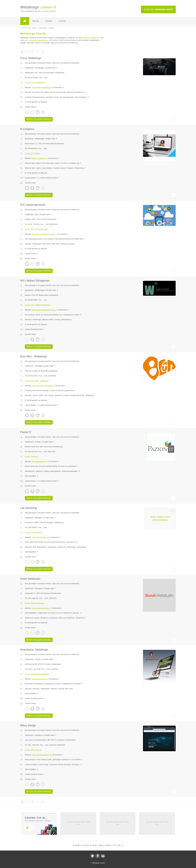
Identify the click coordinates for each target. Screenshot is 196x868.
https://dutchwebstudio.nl (41, 608)
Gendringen (40, 68)
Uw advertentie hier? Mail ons (78, 823)
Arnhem (38, 442)
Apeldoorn (39, 735)
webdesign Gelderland (91, 38)
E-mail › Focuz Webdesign (35, 82)
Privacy (103, 863)
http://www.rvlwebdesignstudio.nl (44, 234)
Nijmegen (39, 518)
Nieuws (36, 21)
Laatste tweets (31, 178)
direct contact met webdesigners (36, 40)
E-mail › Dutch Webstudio (35, 603)
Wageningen (40, 290)
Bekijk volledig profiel (39, 119)
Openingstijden (32, 476)
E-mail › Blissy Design (33, 750)
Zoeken (49, 21)
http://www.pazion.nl (40, 461)
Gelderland (29, 68)
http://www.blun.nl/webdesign (43, 386)
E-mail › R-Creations (33, 153)
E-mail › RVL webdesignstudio (36, 229)
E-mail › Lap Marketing (33, 532)
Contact (62, 21)
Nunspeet (39, 588)
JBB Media (96, 863)
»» (42, 51)
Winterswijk (39, 139)
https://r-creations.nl (39, 158)
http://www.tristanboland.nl (42, 87)
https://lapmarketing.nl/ (41, 537)
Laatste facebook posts (49, 178)
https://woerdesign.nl (40, 679)
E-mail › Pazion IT (32, 456)
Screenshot (59, 87)
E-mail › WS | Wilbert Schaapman (38, 305)
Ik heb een (158, 9)
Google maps (52, 68)
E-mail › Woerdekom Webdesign (37, 674)
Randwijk (39, 366)
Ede (37, 214)
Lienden (38, 659)
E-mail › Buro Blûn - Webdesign (37, 381)
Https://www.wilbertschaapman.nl (44, 310)
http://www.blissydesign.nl (42, 755)
